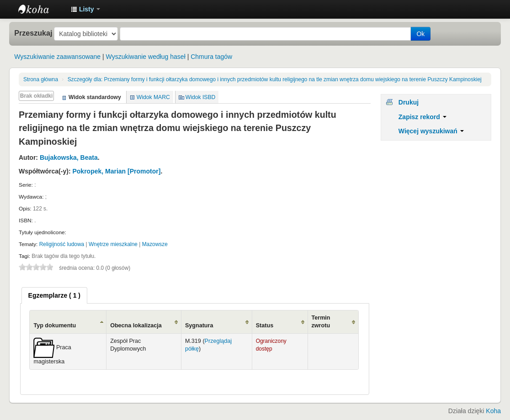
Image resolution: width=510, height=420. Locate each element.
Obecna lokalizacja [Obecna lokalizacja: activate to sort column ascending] (136, 325)
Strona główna (41, 79)
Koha (493, 411)
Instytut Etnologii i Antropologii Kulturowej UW (41, 9)
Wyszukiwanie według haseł (146, 57)
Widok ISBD (201, 97)
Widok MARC (153, 97)
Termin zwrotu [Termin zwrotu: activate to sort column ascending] (321, 322)
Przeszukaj (33, 33)
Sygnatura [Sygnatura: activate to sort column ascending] (199, 325)
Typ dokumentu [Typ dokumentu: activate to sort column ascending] (55, 325)
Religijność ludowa (62, 244)
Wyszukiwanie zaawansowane (57, 57)
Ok (420, 34)
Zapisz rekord (422, 117)
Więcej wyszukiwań (431, 131)
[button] (85, 9)
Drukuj (409, 102)
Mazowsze (155, 244)
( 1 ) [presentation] (54, 295)
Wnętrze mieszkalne (113, 244)
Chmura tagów (211, 57)
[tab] (54, 295)
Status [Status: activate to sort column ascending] (265, 325)
